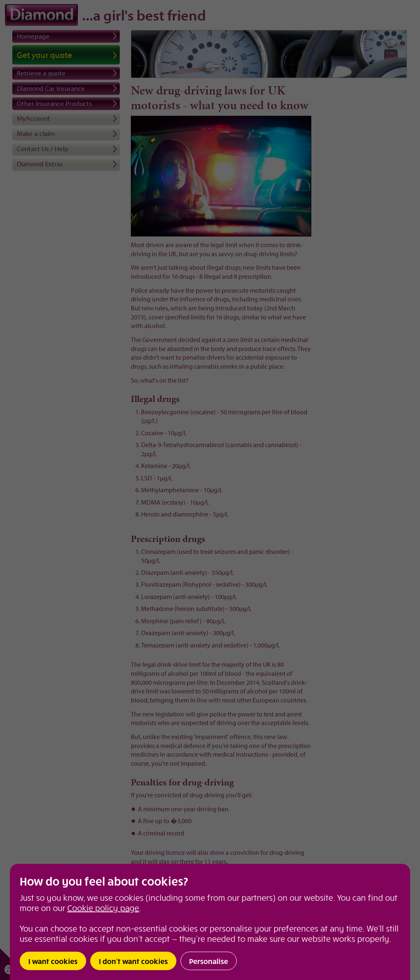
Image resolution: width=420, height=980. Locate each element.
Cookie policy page (103, 908)
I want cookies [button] (53, 961)
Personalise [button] (209, 961)
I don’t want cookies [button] (133, 961)
